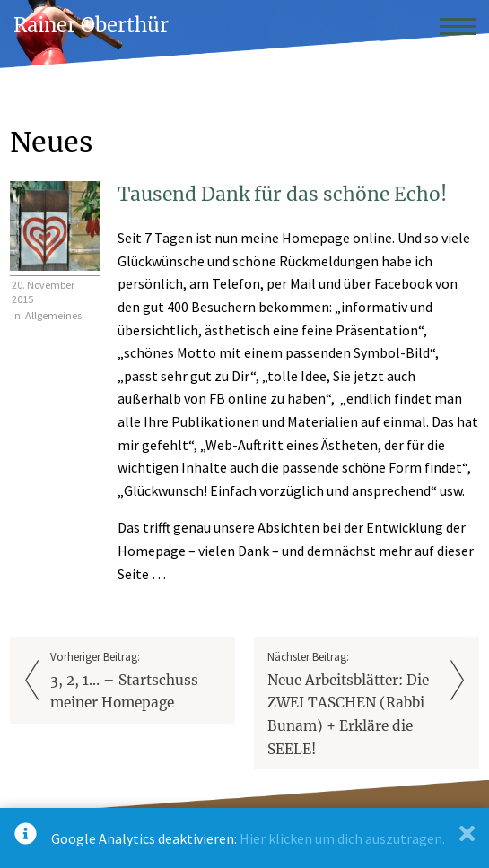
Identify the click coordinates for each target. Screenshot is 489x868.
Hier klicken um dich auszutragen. (342, 838)
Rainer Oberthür (91, 26)
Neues (51, 142)
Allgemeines (53, 315)
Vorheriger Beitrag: (136, 682)
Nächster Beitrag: (353, 705)
